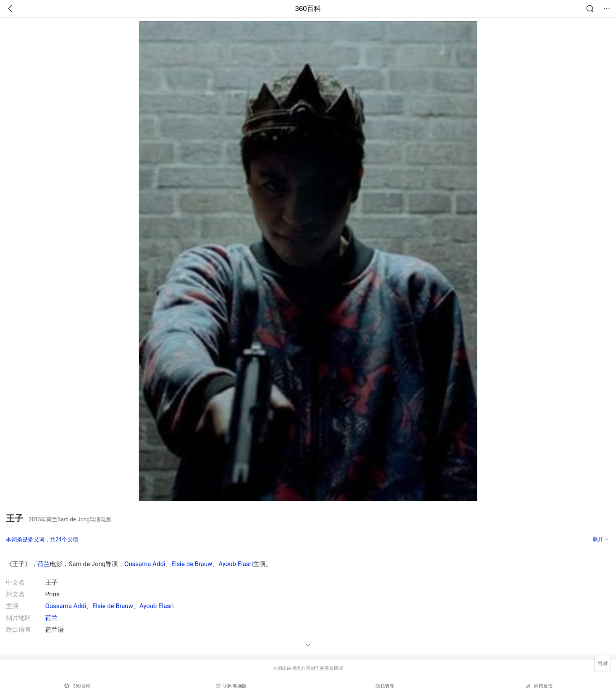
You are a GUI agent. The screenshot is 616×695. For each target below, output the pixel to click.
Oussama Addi (145, 564)
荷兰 (44, 564)
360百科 (308, 9)
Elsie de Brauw (192, 564)
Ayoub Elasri (236, 564)
